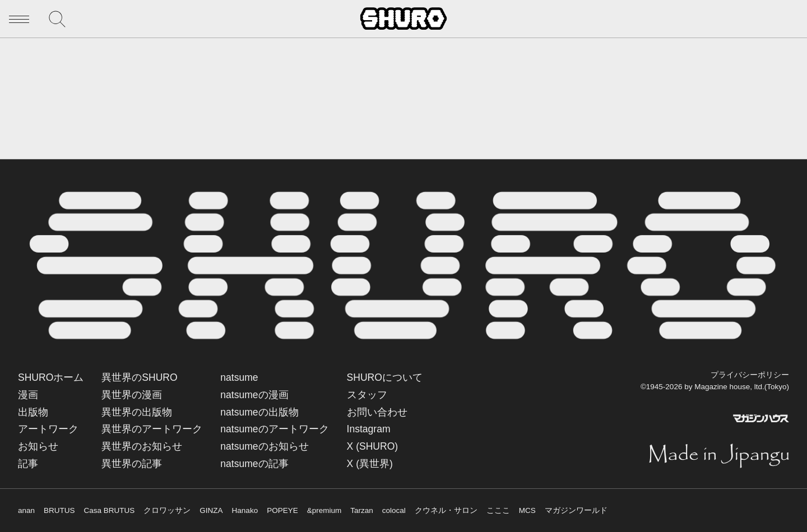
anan (26, 510)
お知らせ (38, 446)
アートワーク (48, 429)
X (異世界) (370, 464)
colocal (394, 510)
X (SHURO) (373, 446)
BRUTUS (59, 510)
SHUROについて (385, 377)
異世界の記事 (132, 464)
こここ (498, 510)
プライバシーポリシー (750, 375)
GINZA (211, 510)
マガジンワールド (576, 510)
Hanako (245, 510)
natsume (239, 377)
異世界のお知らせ (142, 446)
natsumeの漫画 (254, 395)
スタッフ (367, 395)
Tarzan (362, 510)
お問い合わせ (377, 412)
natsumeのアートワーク (274, 429)
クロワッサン (167, 510)
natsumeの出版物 (259, 412)
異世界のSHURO (139, 377)
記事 (28, 464)
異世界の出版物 (137, 412)
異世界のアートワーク (152, 429)
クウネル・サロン (446, 510)
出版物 (33, 412)
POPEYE (282, 510)
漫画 (28, 395)
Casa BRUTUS (110, 510)
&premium (324, 510)
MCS (527, 510)
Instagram (369, 429)
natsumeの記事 (254, 464)
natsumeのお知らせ (264, 446)
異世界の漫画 (132, 395)
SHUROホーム (51, 377)
